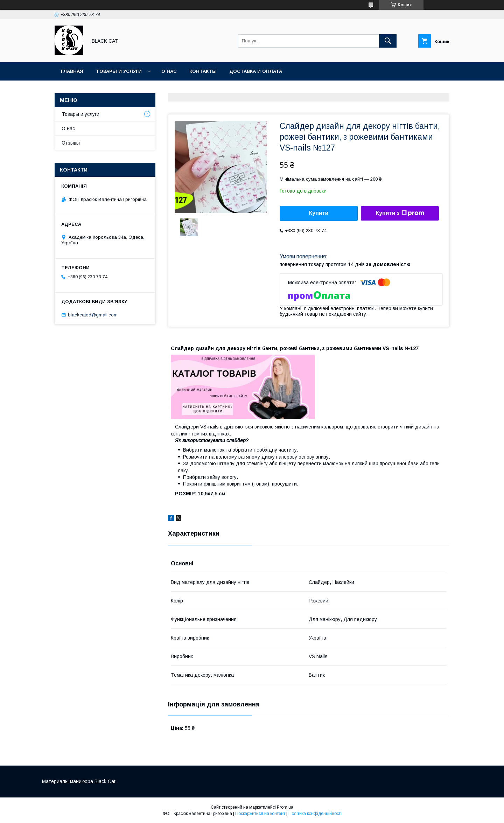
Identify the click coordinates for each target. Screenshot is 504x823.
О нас (169, 71)
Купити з (400, 213)
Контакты (203, 71)
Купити (319, 213)
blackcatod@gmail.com (93, 315)
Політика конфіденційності (315, 814)
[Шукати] (388, 41)
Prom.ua (285, 807)
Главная (72, 71)
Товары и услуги (119, 71)
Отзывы (71, 143)
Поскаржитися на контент (260, 814)
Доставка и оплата (256, 71)
